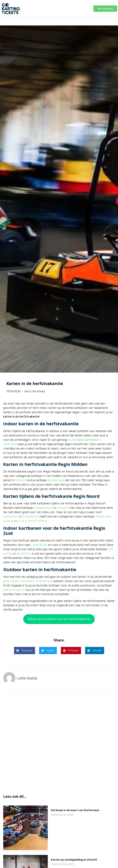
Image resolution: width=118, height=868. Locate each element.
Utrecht (20, 480)
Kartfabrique (56, 480)
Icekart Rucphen (14, 590)
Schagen (62, 508)
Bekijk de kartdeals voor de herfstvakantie (59, 619)
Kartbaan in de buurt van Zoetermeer (75, 810)
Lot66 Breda (39, 545)
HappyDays (11, 517)
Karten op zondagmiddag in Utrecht (74, 860)
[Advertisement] (59, 721)
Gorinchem (24, 554)
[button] (25, 651)
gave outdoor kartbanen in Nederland (28, 581)
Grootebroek (31, 517)
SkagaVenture (44, 508)
